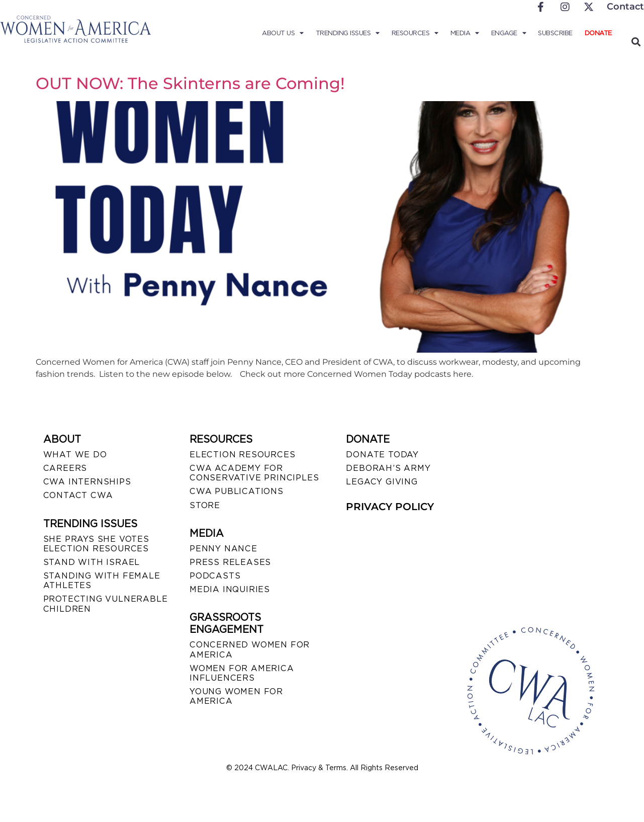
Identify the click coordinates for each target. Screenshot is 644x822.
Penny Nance (223, 549)
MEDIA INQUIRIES (230, 589)
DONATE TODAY (382, 455)
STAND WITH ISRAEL (92, 562)
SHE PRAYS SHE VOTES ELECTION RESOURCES (96, 544)
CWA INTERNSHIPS (87, 482)
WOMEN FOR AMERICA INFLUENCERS (242, 673)
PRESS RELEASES (230, 562)
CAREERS (65, 468)
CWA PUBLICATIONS (237, 491)
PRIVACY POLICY (390, 507)
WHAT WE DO (75, 455)
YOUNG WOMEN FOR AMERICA (236, 696)
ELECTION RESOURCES (242, 455)
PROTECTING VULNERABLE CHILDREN (106, 604)
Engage (509, 33)
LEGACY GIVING (382, 482)
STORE (205, 505)
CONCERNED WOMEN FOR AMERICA (250, 649)
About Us (283, 33)
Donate (598, 33)
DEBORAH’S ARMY (388, 468)
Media (465, 33)
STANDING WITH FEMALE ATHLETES (102, 581)
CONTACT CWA (78, 495)
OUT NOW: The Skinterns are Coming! (190, 83)
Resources (415, 33)
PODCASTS (215, 576)
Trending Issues (348, 33)
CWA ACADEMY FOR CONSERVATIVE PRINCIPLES (254, 473)
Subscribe (555, 33)
